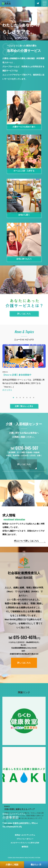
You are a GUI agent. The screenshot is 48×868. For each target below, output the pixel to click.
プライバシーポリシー (25, 839)
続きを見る (7, 390)
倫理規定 (25, 847)
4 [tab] (24, 398)
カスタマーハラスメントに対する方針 (25, 843)
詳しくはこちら (24, 464)
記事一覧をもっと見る (24, 406)
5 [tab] (27, 398)
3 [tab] (21, 398)
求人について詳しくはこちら (26, 541)
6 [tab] (31, 398)
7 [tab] (34, 398)
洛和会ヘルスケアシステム (25, 835)
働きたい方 (36, 865)
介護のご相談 (12, 865)
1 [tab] (14, 398)
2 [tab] (17, 398)
